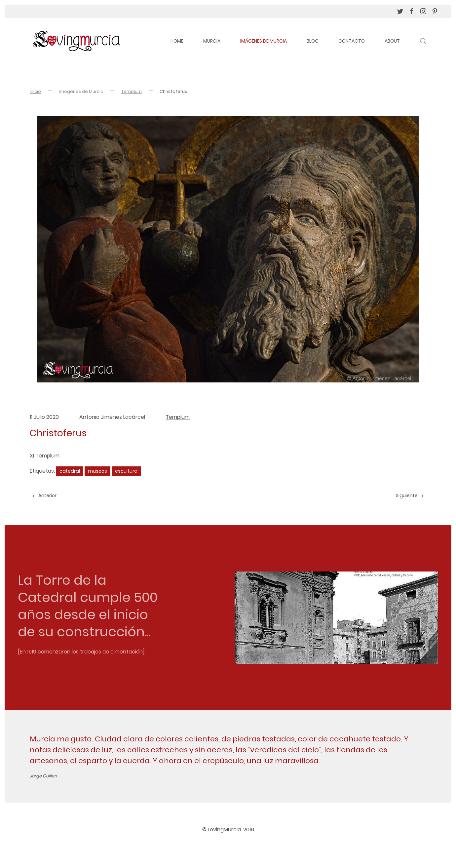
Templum (132, 91)
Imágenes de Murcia (264, 41)
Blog (313, 41)
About (392, 41)
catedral (70, 471)
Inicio (35, 91)
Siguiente (410, 495)
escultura (126, 471)
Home (177, 41)
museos (97, 471)
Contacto (352, 41)
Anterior (45, 495)
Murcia (212, 41)
